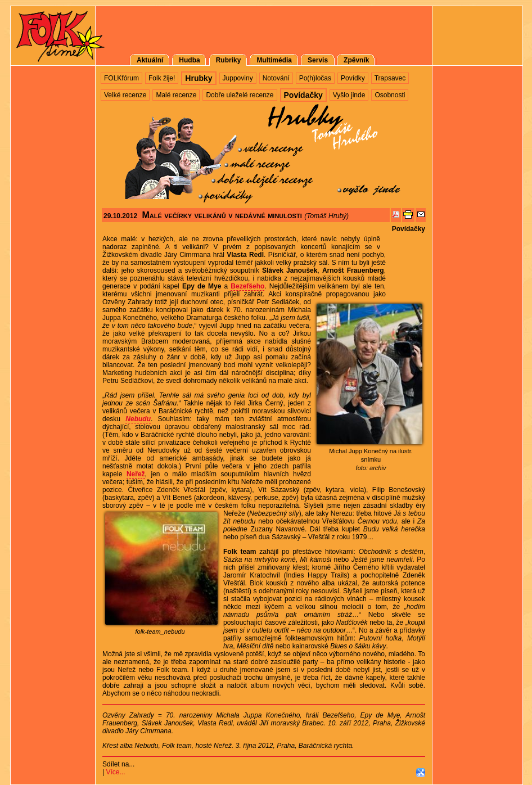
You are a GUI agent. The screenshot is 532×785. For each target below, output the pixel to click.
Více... (115, 772)
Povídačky (409, 229)
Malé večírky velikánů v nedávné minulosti (222, 215)
